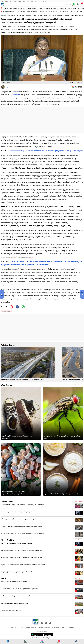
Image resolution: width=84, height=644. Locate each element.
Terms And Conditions (67, 628)
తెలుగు (15, 1)
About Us (21, 628)
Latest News (7, 501)
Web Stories (7, 385)
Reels (3, 578)
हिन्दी (2, 1)
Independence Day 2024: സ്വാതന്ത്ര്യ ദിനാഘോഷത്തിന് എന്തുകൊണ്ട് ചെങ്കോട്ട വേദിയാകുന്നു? (46, 151)
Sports (70, 8)
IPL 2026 (35, 8)
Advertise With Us (30, 628)
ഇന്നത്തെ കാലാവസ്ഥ (9, 11)
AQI (70, 4)
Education (63, 8)
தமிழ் (36, 1)
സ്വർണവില (21, 11)
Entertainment (48, 8)
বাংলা (28, 1)
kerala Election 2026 (19, 8)
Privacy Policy (55, 628)
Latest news (8, 8)
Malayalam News (6, 15)
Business (56, 8)
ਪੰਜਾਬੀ (32, 1)
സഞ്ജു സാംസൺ (39, 11)
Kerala (29, 8)
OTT (60, 11)
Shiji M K (8, 87)
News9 (7, 1)
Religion (66, 11)
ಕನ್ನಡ (11, 1)
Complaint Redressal (43, 628)
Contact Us (13, 628)
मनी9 (40, 1)
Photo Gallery (74, 11)
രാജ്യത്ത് (17, 95)
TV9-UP (44, 1)
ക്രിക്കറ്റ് (29, 11)
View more (78, 385)
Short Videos (77, 8)
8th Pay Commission (51, 11)
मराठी (19, 1)
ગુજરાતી (24, 1)
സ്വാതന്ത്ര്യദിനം (7, 311)
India (40, 8)
